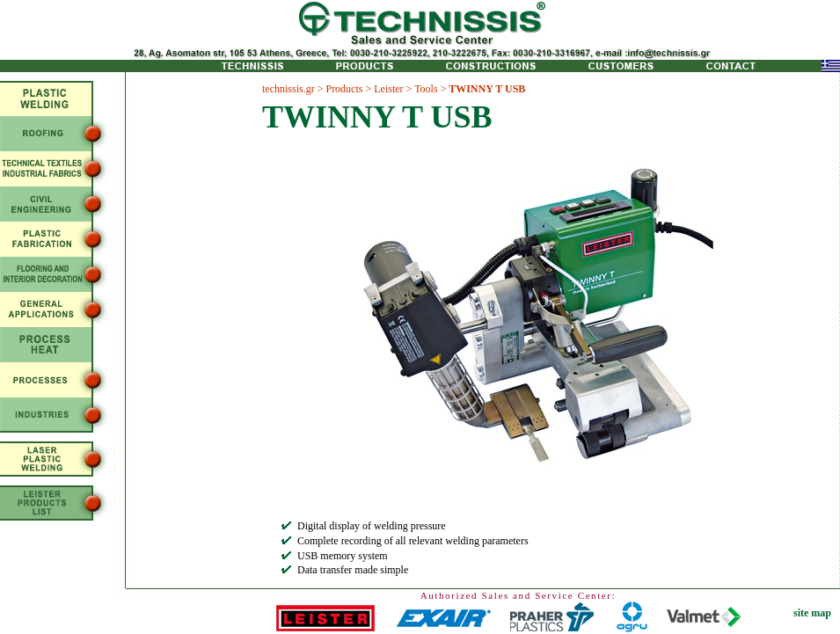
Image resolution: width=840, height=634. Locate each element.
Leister (388, 89)
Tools (426, 89)
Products (344, 89)
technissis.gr (289, 89)
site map (812, 613)
